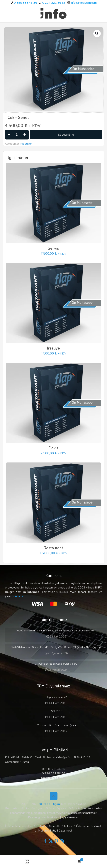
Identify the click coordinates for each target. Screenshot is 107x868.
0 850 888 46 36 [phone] (26, 3)
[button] (97, 34)
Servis (53, 248)
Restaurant (53, 548)
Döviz (53, 448)
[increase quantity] (25, 135)
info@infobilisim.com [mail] (84, 3)
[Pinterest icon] (56, 841)
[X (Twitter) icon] (51, 841)
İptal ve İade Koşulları (19, 826)
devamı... (19, 596)
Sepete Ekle (66, 135)
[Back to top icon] (54, 796)
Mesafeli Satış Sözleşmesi (55, 831)
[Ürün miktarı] (17, 135)
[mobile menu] (102, 13)
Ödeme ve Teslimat (89, 826)
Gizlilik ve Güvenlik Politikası (54, 826)
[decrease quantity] (9, 135)
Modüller (26, 144)
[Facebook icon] (45, 841)
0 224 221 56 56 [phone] (54, 3)
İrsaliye (53, 348)
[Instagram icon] (62, 841)
